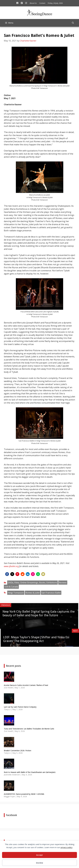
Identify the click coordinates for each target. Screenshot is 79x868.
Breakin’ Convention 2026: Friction (18, 751)
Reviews (63, 583)
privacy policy (66, 847)
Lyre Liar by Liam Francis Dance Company (20, 707)
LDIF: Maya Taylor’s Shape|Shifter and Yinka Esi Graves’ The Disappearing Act (36, 639)
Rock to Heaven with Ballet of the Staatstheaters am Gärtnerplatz (30, 772)
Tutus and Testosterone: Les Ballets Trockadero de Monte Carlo (29, 729)
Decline (40, 863)
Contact (42, 3)
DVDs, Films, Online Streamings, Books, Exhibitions (32, 583)
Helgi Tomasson (16, 593)
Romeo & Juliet (33, 593)
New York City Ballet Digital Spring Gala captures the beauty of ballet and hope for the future (39, 613)
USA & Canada (11, 587)
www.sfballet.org (11, 566)
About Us (33, 3)
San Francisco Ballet (51, 593)
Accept (39, 855)
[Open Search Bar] (73, 23)
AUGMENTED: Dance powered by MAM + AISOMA (24, 794)
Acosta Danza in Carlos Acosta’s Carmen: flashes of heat (26, 685)
